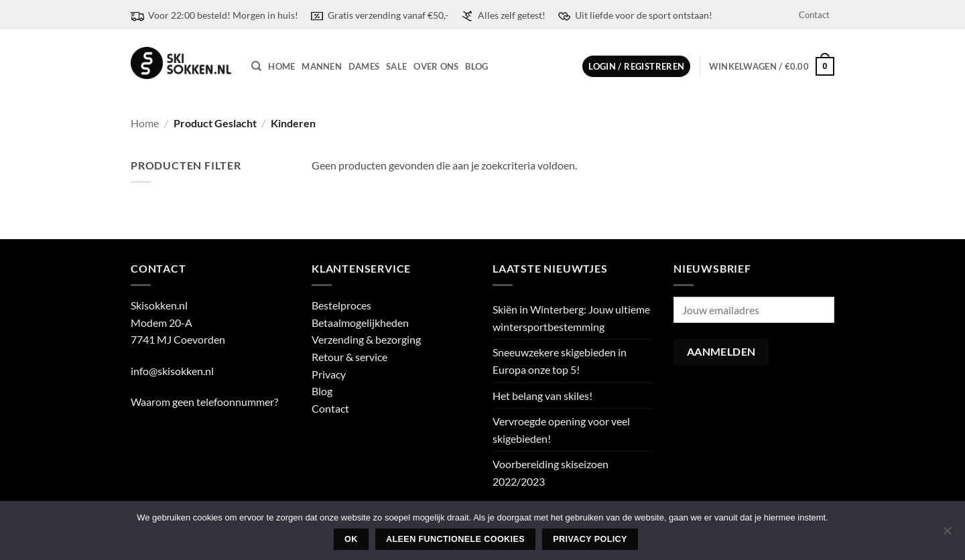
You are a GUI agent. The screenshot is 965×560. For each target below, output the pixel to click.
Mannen (322, 66)
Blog (476, 66)
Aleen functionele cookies (455, 539)
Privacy (329, 374)
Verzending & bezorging (366, 339)
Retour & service (349, 357)
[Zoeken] (256, 66)
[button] (636, 67)
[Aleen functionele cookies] (947, 535)
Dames (364, 66)
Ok (351, 539)
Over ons (436, 66)
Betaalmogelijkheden (360, 323)
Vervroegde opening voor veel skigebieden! (561, 430)
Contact (814, 15)
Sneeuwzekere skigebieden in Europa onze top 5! (560, 361)
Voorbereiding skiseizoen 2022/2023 (551, 473)
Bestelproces (341, 305)
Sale (396, 66)
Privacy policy (590, 539)
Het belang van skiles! (542, 396)
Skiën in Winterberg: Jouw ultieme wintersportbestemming (571, 318)
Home (281, 66)
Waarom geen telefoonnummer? (204, 402)
